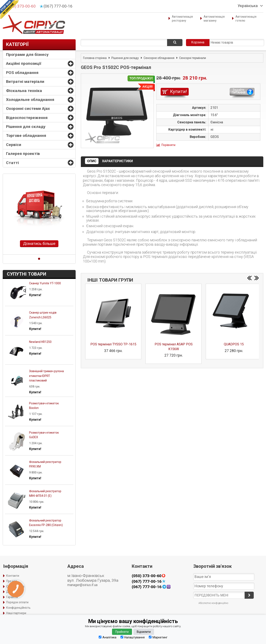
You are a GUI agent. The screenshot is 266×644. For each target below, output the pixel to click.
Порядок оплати (17, 602)
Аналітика (108, 637)
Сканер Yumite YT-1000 (45, 283)
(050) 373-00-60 (21, 6)
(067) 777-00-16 (58, 6)
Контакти (13, 576)
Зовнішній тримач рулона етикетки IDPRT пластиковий (46, 376)
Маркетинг (158, 637)
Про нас (12, 581)
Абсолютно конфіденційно (213, 603)
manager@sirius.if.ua (82, 585)
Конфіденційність (18, 608)
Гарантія (12, 597)
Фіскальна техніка (24, 91)
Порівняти (168, 145)
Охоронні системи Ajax (28, 109)
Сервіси (14, 145)
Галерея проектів (23, 154)
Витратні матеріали (25, 82)
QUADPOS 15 (234, 344)
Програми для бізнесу (27, 55)
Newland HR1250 (40, 342)
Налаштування (133, 637)
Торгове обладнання (26, 136)
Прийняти (122, 632)
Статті (12, 163)
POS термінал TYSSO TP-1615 (113, 344)
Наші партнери (16, 613)
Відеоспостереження (27, 118)
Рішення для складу (26, 127)
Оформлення (15, 586)
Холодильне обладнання (30, 100)
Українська (248, 6)
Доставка (13, 592)
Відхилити (144, 632)
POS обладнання (22, 73)
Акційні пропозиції (24, 63)
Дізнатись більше (39, 243)
